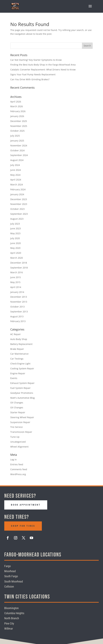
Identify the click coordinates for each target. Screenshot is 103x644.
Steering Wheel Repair (22, 417)
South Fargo (11, 576)
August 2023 (17, 219)
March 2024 (17, 185)
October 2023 (17, 209)
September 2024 (19, 155)
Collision (9, 587)
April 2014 (16, 287)
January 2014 (17, 292)
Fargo (8, 566)
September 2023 (19, 214)
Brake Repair (17, 349)
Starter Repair (18, 412)
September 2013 (19, 312)
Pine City (9, 623)
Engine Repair (18, 373)
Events (14, 378)
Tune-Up (15, 437)
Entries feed (17, 464)
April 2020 (16, 253)
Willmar (9, 629)
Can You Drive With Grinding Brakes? (30, 79)
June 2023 (16, 228)
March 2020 (17, 258)
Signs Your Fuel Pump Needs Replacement (33, 74)
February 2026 (18, 111)
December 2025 (19, 121)
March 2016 (17, 272)
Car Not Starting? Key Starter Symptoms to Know (36, 60)
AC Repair (16, 334)
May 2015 (15, 282)
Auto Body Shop (19, 339)
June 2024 (16, 170)
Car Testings (17, 359)
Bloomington (11, 608)
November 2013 (19, 302)
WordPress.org (18, 474)
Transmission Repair (21, 432)
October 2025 (17, 131)
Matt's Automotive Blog (23, 398)
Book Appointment (26, 505)
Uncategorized (18, 442)
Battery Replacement (21, 344)
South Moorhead (14, 581)
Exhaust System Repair (22, 383)
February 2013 (18, 321)
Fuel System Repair (20, 388)
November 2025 (19, 126)
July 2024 (15, 165)
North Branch (12, 618)
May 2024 (15, 175)
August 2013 (17, 316)
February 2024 (18, 189)
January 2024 (17, 194)
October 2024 (17, 150)
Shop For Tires (23, 526)
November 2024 (19, 145)
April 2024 (16, 180)
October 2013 (17, 307)
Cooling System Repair (22, 368)
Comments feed (19, 469)
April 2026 (16, 102)
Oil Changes (17, 403)
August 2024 (17, 160)
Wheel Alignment (19, 447)
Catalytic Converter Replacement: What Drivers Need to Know (43, 70)
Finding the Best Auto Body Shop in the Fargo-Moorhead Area (43, 65)
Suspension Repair (20, 422)
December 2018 (19, 263)
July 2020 (15, 238)
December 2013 (19, 297)
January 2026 (17, 116)
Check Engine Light (20, 364)
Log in (13, 459)
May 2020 (15, 248)
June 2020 (16, 243)
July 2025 (15, 136)
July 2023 (15, 224)
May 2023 (15, 233)
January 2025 (17, 141)
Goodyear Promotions (22, 393)
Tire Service (16, 427)
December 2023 (19, 199)
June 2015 (16, 277)
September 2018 (19, 268)
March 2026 (17, 106)
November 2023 (19, 204)
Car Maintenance (19, 354)
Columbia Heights (14, 613)
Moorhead (10, 571)
